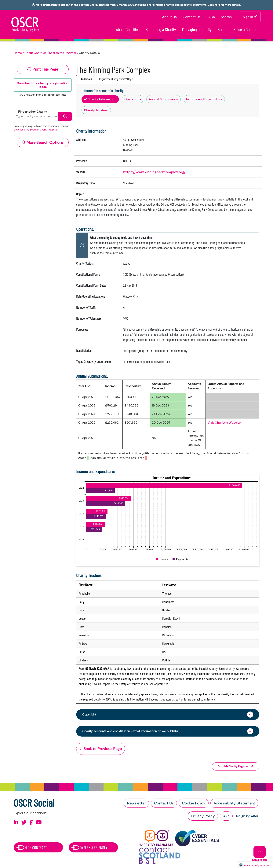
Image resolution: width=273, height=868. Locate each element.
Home (18, 53)
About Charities (128, 29)
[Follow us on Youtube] (39, 824)
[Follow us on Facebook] (31, 824)
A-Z (226, 817)
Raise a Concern (246, 29)
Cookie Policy (194, 804)
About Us (169, 17)
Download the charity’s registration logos (43, 85)
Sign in (250, 17)
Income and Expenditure (204, 99)
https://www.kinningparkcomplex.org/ (154, 172)
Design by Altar (246, 817)
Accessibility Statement (234, 804)
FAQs (211, 17)
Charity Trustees (96, 110)
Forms (222, 29)
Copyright (90, 715)
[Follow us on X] (24, 824)
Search (226, 17)
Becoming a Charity (161, 29)
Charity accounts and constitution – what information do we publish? (137, 732)
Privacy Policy (203, 817)
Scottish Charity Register (236, 767)
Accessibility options (257, 865)
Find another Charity (33, 112)
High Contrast (32, 848)
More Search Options (43, 142)
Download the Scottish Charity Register (36, 130)
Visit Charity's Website (224, 423)
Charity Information (100, 99)
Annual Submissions (164, 99)
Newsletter (136, 804)
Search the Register (63, 53)
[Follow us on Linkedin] (16, 824)
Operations (133, 99)
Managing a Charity (197, 29)
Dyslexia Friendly (89, 848)
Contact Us (192, 17)
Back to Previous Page (101, 750)
